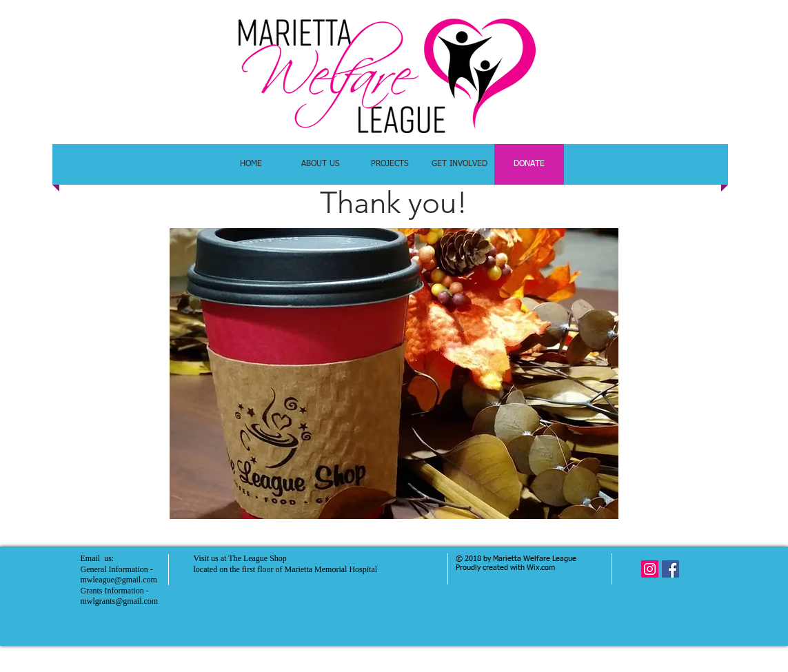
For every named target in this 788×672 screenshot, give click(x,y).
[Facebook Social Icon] (670, 569)
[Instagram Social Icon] (650, 569)
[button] (394, 374)
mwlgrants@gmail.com (120, 601)
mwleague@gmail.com (119, 580)
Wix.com (541, 568)
